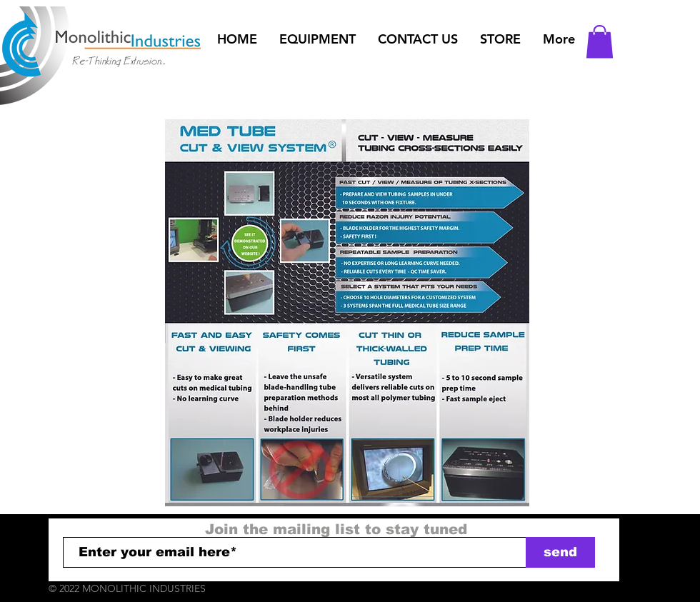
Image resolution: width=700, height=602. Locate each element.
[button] (317, 39)
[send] (560, 552)
